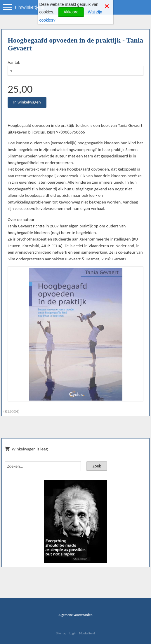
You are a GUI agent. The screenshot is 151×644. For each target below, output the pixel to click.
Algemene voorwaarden (75, 615)
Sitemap (61, 633)
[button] (137, 273)
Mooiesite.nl (87, 633)
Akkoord (71, 12)
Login (73, 633)
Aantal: (14, 62)
